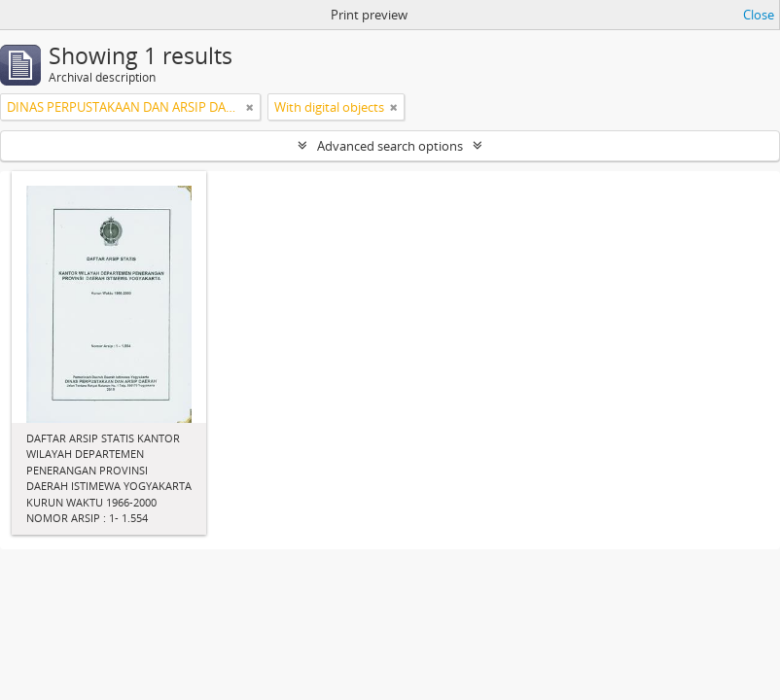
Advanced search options (390, 146)
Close (759, 15)
